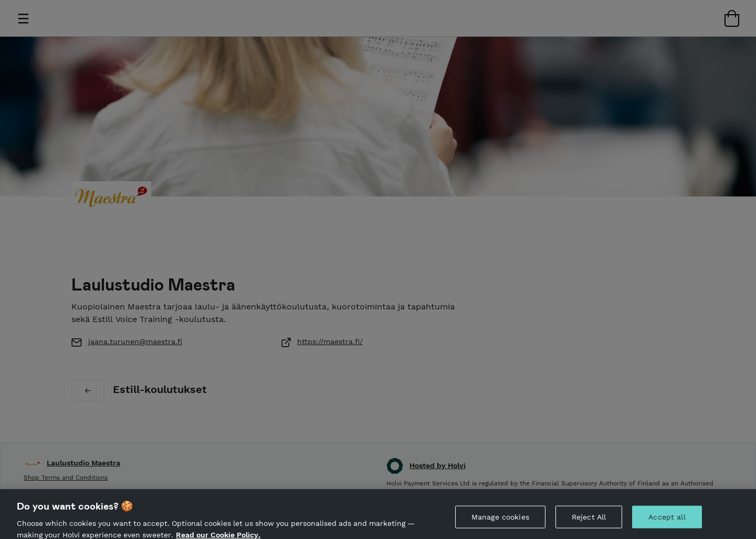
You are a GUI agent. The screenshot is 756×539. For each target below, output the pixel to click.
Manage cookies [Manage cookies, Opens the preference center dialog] (500, 520)
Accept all (667, 520)
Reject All (589, 520)
